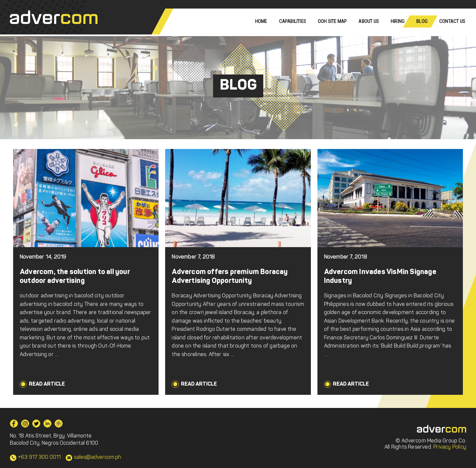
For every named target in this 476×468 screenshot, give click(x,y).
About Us (369, 21)
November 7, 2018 (193, 257)
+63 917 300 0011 (39, 457)
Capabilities (292, 21)
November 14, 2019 (43, 257)
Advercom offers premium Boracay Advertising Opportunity (230, 277)
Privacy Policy (450, 447)
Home (261, 21)
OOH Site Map (332, 21)
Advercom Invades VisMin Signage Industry (380, 277)
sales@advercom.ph (97, 457)
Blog (422, 21)
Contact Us (452, 21)
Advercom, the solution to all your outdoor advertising (75, 277)
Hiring (398, 21)
